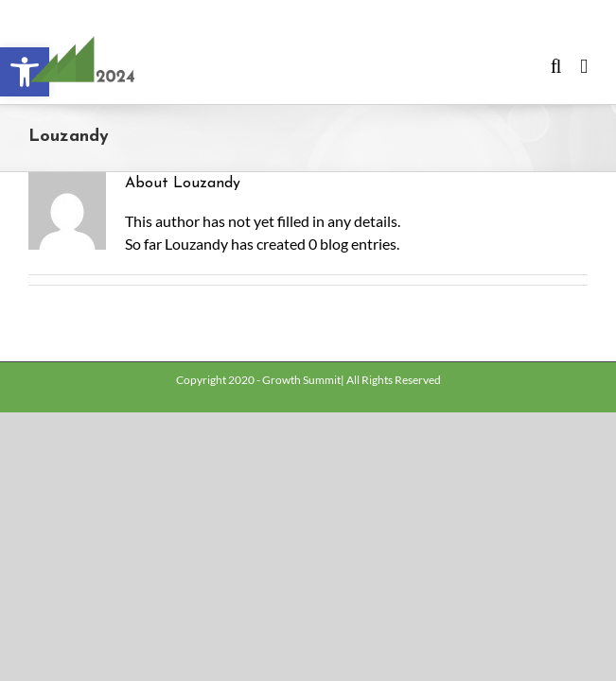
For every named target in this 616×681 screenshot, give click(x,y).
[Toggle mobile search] (556, 67)
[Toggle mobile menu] (584, 67)
